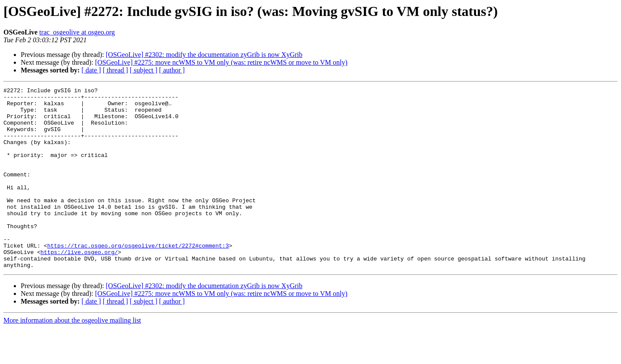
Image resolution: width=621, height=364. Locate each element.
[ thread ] (115, 70)
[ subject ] (144, 70)
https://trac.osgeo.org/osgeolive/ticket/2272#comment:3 (138, 278)
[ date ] (91, 70)
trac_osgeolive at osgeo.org (77, 32)
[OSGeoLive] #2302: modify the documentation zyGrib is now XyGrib (204, 55)
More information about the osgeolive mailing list (72, 356)
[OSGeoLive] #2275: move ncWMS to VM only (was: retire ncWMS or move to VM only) (221, 62)
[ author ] (172, 70)
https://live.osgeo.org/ (79, 286)
